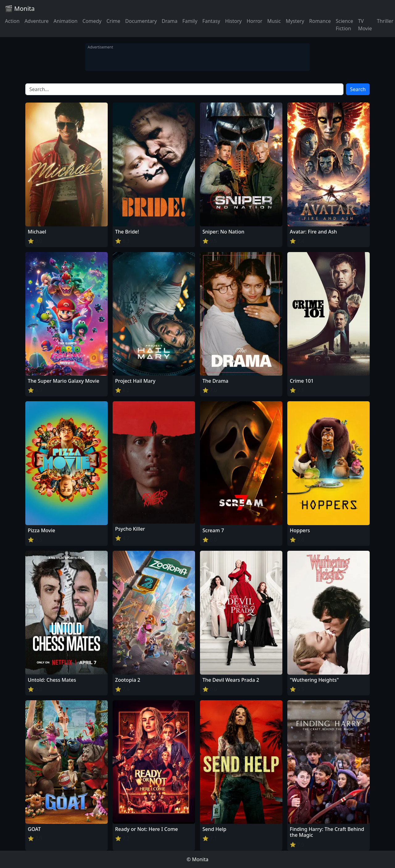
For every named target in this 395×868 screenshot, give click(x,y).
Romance (320, 21)
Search (358, 89)
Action (12, 21)
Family (190, 21)
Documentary (141, 21)
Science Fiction (344, 25)
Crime (113, 21)
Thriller (385, 21)
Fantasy (211, 21)
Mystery (295, 21)
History (233, 21)
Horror (254, 21)
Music (274, 21)
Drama (170, 21)
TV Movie (365, 25)
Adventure (36, 21)
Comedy (92, 21)
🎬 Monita (20, 8)
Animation (65, 21)
